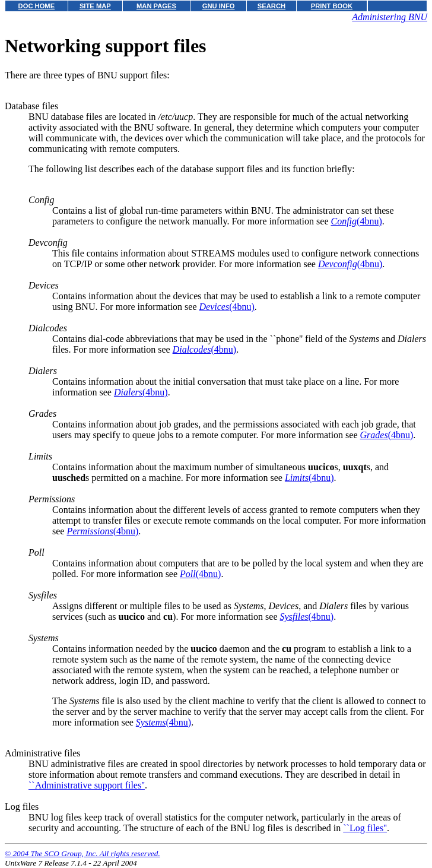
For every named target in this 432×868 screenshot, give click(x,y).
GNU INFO (219, 6)
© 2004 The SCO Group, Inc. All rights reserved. (82, 853)
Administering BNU (390, 17)
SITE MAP (95, 6)
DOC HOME (37, 6)
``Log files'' (365, 828)
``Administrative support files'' (87, 785)
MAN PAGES (156, 6)
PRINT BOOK (332, 6)
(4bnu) (356, 221)
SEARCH (271, 6)
